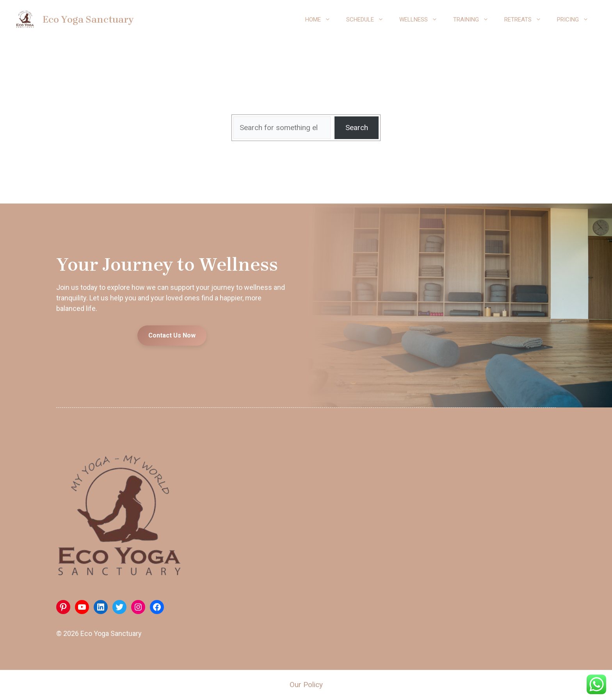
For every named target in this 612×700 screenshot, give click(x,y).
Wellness (422, 20)
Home (322, 20)
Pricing (577, 20)
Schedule (369, 20)
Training (475, 20)
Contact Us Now (172, 335)
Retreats (527, 20)
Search (357, 128)
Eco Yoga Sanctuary (88, 19)
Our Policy (306, 685)
